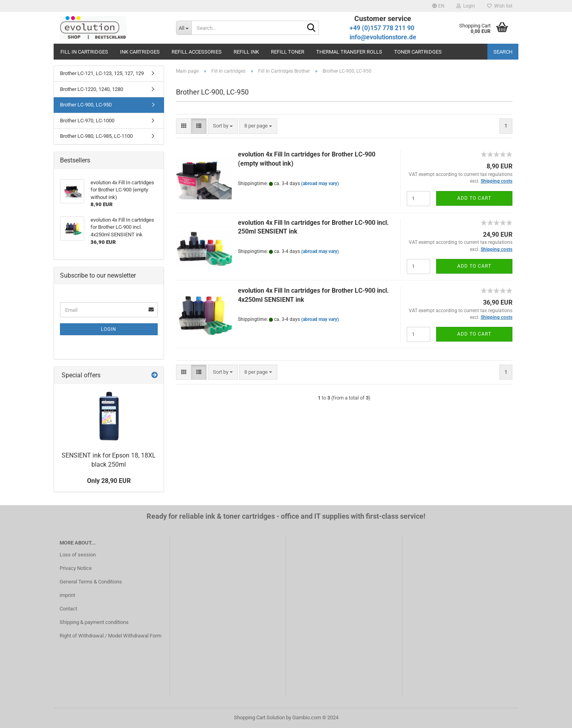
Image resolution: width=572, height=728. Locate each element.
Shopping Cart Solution (259, 717)
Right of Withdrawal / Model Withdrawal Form (110, 636)
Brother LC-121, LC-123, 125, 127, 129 (102, 73)
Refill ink (246, 52)
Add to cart (474, 198)
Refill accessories (197, 52)
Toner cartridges (418, 52)
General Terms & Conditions (91, 582)
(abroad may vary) (320, 183)
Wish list (500, 6)
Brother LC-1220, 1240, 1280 (92, 89)
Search (503, 52)
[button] (438, 6)
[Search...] (184, 28)
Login (109, 329)
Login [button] (466, 6)
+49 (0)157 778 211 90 (382, 28)
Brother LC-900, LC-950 (86, 105)
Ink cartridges (140, 52)
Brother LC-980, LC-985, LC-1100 (96, 136)
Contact (68, 609)
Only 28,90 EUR (109, 481)
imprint (67, 595)
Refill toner (288, 52)
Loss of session (78, 555)
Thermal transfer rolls (349, 52)
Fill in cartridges (84, 52)
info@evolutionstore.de (383, 37)
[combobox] (223, 126)
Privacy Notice (76, 568)
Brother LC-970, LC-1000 (87, 121)
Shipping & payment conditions (94, 622)
